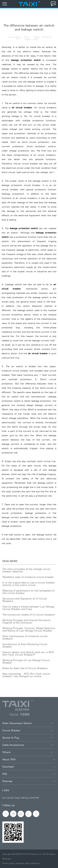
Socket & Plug (27, 738)
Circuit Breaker (27, 730)
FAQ (29, 774)
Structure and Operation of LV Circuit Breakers (25, 600)
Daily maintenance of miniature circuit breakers (25, 637)
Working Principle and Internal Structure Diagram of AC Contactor (26, 621)
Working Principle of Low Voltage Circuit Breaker (26, 661)
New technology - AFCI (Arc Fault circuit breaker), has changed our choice (26, 675)
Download (29, 767)
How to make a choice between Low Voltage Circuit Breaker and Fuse (28, 608)
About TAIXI (29, 759)
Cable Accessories (27, 745)
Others (27, 752)
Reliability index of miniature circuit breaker (28, 577)
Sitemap (29, 781)
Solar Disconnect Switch (27, 723)
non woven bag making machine (20, 798)
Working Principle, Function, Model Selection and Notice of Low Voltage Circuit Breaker (29, 629)
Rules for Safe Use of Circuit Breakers (25, 668)
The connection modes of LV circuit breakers (29, 615)
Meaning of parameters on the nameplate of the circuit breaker (28, 592)
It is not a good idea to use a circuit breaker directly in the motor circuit (29, 584)
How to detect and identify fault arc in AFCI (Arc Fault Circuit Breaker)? (28, 653)
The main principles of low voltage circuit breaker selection (26, 570)
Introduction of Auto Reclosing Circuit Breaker (25, 645)
